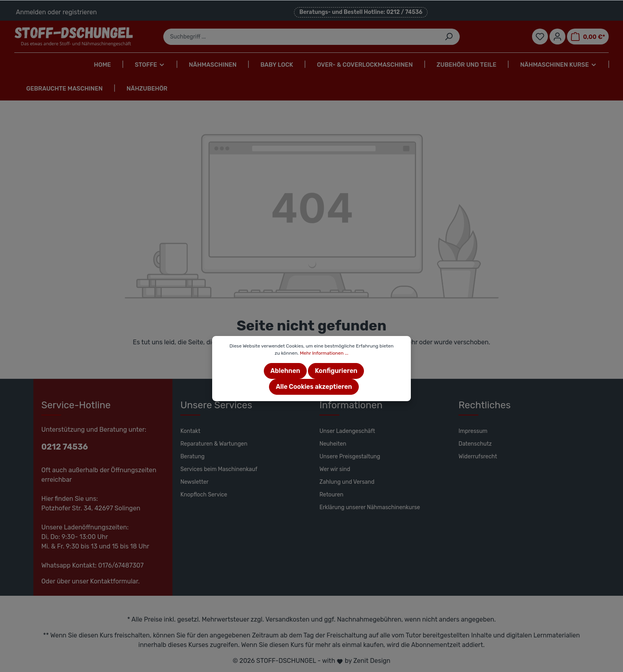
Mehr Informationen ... (324, 353)
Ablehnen (285, 371)
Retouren (331, 495)
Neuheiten (333, 444)
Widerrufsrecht (478, 457)
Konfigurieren (336, 371)
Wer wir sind (335, 469)
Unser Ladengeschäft (347, 431)
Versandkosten (287, 619)
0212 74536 (65, 447)
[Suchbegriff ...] (301, 37)
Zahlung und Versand (347, 482)
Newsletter (194, 482)
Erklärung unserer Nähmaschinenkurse (370, 507)
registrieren (79, 12)
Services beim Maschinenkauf (219, 469)
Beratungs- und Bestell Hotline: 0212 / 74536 (361, 12)
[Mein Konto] (557, 37)
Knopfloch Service (204, 495)
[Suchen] (449, 37)
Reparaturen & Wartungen (214, 444)
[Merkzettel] (540, 37)
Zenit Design (372, 661)
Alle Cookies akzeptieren (314, 387)
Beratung (193, 457)
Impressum (473, 431)
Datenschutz (475, 444)
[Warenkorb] (588, 37)
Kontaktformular (114, 581)
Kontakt (190, 431)
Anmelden (31, 12)
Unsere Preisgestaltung (350, 457)
